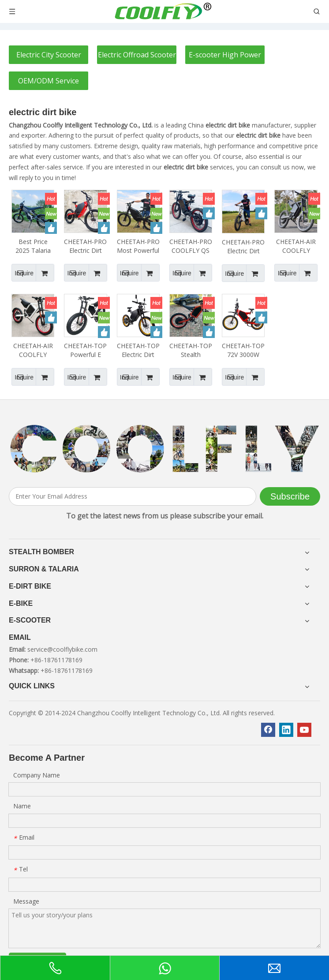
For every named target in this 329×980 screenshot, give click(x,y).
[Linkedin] (286, 730)
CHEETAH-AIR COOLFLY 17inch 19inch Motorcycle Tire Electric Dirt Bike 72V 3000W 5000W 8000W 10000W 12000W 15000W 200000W (296, 246)
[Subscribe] (290, 496)
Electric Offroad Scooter (137, 55)
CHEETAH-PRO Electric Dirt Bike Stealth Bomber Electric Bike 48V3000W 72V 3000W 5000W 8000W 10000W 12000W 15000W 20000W (243, 247)
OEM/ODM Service (49, 81)
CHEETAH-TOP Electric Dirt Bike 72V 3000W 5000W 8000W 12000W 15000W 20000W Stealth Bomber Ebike (138, 350)
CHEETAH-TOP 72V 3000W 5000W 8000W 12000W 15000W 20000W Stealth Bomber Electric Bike (243, 350)
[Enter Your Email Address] (133, 496)
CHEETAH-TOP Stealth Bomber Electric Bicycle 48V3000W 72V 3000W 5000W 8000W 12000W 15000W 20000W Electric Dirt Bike (191, 350)
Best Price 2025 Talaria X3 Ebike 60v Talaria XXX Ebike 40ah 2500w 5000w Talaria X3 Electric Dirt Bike (33, 246)
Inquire (22, 273)
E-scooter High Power (225, 55)
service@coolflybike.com (62, 649)
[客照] (164, 449)
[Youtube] (304, 730)
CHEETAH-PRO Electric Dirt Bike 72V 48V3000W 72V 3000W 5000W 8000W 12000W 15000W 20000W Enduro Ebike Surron (85, 246)
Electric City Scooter (49, 55)
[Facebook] (268, 730)
